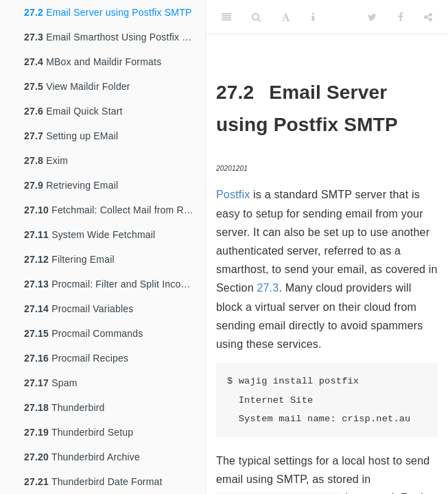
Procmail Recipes (76, 358)
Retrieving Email (71, 185)
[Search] (256, 17)
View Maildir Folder (77, 86)
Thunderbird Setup (79, 432)
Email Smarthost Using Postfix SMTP (115, 37)
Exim (46, 161)
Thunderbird (64, 408)
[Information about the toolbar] (313, 17)
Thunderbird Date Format (93, 482)
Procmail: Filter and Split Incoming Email (115, 284)
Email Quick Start (73, 111)
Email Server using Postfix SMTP (108, 12)
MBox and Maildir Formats (93, 62)
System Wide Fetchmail (90, 235)
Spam (51, 383)
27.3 (268, 288)
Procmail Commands (83, 333)
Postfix (233, 195)
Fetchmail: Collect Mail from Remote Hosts (115, 210)
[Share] (428, 17)
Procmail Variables (79, 309)
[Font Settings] (286, 17)
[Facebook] (401, 17)
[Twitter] (372, 17)
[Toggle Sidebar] (226, 17)
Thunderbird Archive (82, 457)
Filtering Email (69, 259)
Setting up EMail (71, 136)
